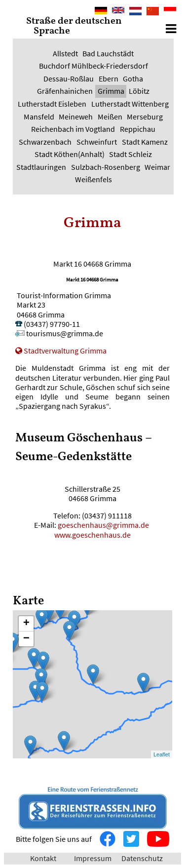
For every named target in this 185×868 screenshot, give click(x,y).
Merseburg (145, 117)
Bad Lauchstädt (108, 53)
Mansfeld (39, 117)
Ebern (109, 79)
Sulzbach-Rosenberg (106, 167)
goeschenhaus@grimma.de (104, 525)
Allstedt (65, 53)
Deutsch (101, 11)
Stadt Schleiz (130, 154)
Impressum (93, 858)
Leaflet (162, 754)
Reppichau (138, 129)
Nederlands (135, 11)
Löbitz (139, 91)
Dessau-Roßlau (69, 79)
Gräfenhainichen (65, 91)
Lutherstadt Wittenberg (130, 104)
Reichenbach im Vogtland (73, 129)
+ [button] (26, 624)
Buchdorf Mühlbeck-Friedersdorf (93, 66)
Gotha (133, 79)
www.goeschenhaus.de (92, 535)
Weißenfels (93, 179)
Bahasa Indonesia (170, 12)
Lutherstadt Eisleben (52, 104)
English (118, 11)
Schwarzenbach (45, 142)
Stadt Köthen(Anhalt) (70, 154)
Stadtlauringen (41, 167)
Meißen (110, 117)
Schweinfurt (97, 142)
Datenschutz (142, 858)
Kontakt (43, 858)
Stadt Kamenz (145, 142)
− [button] (26, 639)
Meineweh (76, 117)
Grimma (111, 91)
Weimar (157, 167)
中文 (150, 12)
